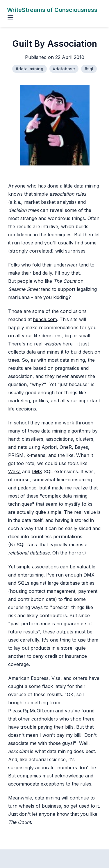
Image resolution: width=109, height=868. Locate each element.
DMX (37, 471)
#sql (89, 69)
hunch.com (45, 319)
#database (64, 69)
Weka (14, 471)
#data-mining (30, 69)
